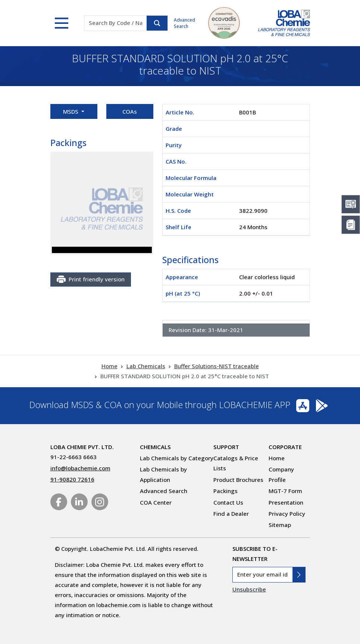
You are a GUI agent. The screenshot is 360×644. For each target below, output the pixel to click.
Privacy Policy (287, 514)
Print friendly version (91, 280)
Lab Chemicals (146, 366)
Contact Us (228, 502)
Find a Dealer (231, 514)
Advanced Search (184, 23)
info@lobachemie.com (80, 468)
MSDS (71, 111)
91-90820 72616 (72, 479)
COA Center (156, 502)
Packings (226, 491)
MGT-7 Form (285, 491)
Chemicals (155, 447)
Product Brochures (238, 480)
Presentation (286, 502)
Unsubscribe (249, 589)
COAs (130, 111)
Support (226, 447)
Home (109, 366)
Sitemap (280, 525)
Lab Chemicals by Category (177, 458)
